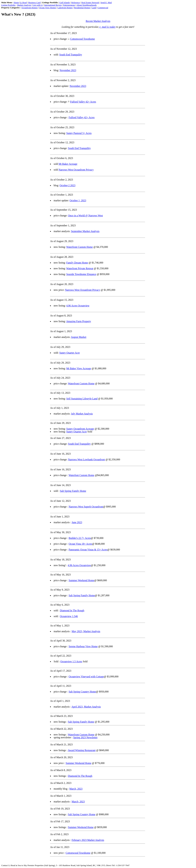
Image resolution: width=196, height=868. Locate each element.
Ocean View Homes (48, 8)
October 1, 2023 (78, 200)
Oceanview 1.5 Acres (71, 661)
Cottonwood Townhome (82, 39)
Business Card (34, 2)
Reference (76, 2)
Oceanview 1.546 (69, 616)
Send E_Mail (106, 2)
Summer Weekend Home (81, 580)
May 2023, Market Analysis (86, 631)
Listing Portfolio (8, 5)
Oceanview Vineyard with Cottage (86, 677)
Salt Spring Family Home (73, 491)
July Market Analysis (82, 414)
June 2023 (77, 522)
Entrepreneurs (69, 5)
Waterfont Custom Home (81, 475)
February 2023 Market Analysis (88, 840)
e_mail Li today (108, 27)
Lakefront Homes (65, 8)
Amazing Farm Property (79, 321)
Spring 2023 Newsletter (85, 737)
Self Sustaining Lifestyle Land (82, 399)
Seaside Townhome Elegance (81, 274)
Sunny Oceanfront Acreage (80, 429)
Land (94, 8)
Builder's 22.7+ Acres (80, 538)
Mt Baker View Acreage (79, 368)
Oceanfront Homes (30, 8)
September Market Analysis (85, 231)
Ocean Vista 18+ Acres (80, 544)
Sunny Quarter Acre (69, 353)
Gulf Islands (65, 2)
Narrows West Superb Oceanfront (86, 507)
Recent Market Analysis (98, 21)
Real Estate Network (90, 2)
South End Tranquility (71, 55)
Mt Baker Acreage (68, 164)
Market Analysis (24, 5)
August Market (79, 337)
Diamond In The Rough (72, 610)
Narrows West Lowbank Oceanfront (86, 459)
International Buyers (53, 5)
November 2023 (68, 70)
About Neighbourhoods (87, 5)
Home (16, 2)
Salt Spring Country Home (82, 692)
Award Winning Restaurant (82, 750)
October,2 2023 (67, 185)
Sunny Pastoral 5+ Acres (79, 133)
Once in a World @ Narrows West (85, 216)
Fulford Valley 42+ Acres (83, 102)
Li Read (23, 2)
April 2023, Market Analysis (86, 707)
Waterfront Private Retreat (80, 268)
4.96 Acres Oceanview (78, 306)
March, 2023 (76, 789)
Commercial (103, 8)
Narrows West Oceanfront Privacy (76, 170)
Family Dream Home (77, 263)
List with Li (38, 5)
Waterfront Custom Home (80, 247)
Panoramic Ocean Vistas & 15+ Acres (88, 550)
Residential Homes (82, 8)
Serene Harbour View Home (83, 646)
